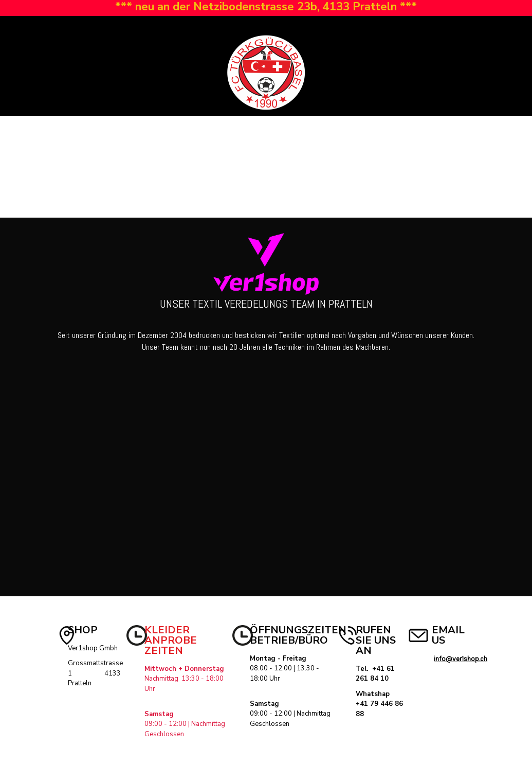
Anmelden (394, 28)
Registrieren (441, 28)
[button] (17, 28)
